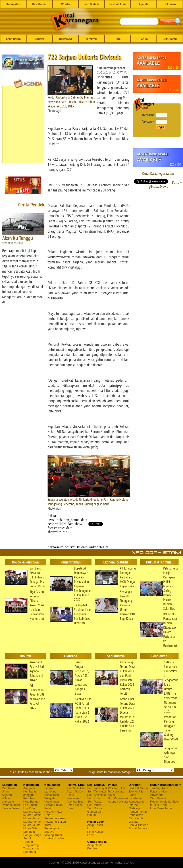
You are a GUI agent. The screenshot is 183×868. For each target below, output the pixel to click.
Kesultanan (39, 4)
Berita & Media (138, 788)
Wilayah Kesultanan (52, 800)
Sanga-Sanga (32, 835)
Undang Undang (55, 838)
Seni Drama (95, 808)
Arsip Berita (13, 39)
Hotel (111, 795)
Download (66, 39)
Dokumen (170, 4)
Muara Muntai (32, 825)
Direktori (91, 39)
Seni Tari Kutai (97, 791)
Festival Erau (117, 4)
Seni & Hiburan (138, 825)
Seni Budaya (91, 4)
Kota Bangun (32, 802)
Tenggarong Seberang (31, 850)
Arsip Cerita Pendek (95, 847)
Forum (144, 39)
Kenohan (29, 798)
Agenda (144, 4)
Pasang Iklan (159, 791)
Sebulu (28, 838)
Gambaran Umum (9, 790)
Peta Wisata (116, 791)
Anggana (29, 788)
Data (118, 39)
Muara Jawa (31, 818)
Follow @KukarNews (165, 184)
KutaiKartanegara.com (158, 173)
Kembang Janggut (30, 793)
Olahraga (135, 808)
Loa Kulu (29, 808)
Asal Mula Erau (76, 788)
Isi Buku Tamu (159, 805)
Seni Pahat (94, 802)
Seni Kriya (94, 798)
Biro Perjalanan (118, 798)
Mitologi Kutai (53, 835)
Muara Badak (32, 815)
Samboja (29, 832)
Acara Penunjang (73, 797)
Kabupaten (13, 4)
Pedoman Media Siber (165, 802)
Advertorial (157, 795)
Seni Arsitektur (97, 795)
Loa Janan (30, 805)
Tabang (28, 842)
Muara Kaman (33, 822)
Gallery (39, 39)
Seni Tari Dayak (97, 788)
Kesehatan (136, 798)
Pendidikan (136, 815)
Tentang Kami (159, 788)
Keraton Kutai (53, 812)
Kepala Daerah (11, 808)
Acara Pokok (75, 791)
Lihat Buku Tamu (161, 808)
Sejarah (7, 795)
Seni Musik (94, 805)
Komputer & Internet (136, 803)
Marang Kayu (32, 812)
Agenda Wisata (118, 802)
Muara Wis (30, 828)
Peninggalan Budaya (52, 830)
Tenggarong (31, 845)
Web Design (158, 798)
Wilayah (7, 798)
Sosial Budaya (138, 828)
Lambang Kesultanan (52, 793)
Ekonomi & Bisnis (136, 793)
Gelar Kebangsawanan (55, 817)
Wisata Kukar (117, 788)
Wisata (66, 4)
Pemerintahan (11, 805)
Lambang (8, 802)
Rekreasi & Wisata (136, 820)
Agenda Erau (75, 802)
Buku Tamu (170, 39)
